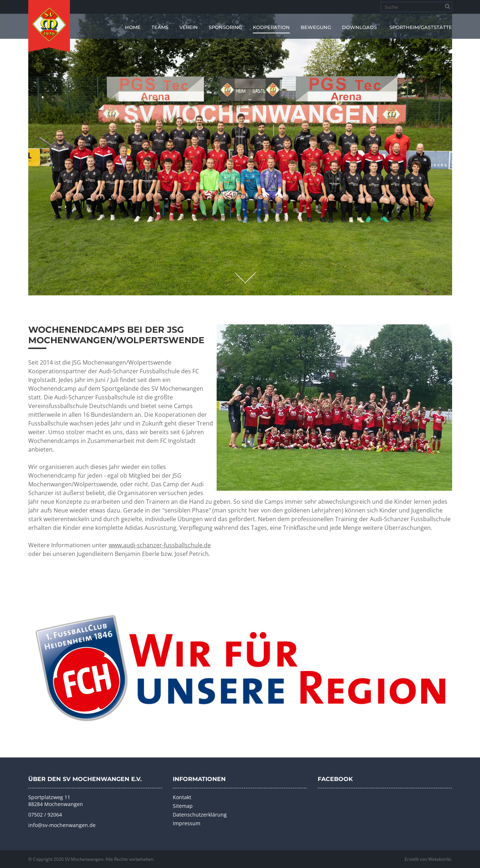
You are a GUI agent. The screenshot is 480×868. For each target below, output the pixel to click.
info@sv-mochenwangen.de (62, 825)
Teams (160, 27)
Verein (189, 27)
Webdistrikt (440, 859)
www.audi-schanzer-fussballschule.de (160, 545)
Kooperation (271, 27)
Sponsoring (225, 27)
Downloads (359, 27)
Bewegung (316, 27)
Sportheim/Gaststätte (421, 27)
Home (133, 27)
